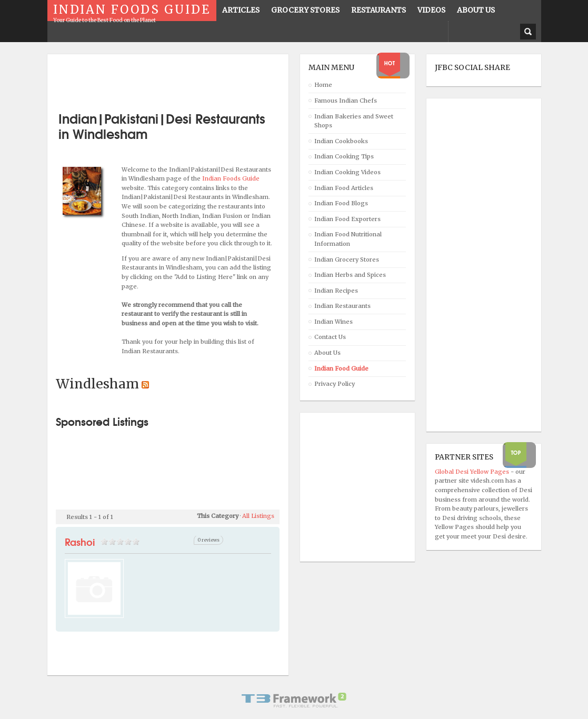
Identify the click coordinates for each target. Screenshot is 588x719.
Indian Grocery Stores (347, 259)
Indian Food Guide (341, 368)
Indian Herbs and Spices (350, 275)
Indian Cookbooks (341, 141)
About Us (327, 353)
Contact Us (330, 337)
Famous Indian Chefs (346, 101)
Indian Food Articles (344, 188)
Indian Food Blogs (341, 203)
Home (323, 85)
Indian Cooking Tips (344, 156)
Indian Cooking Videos (347, 172)
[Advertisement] (179, 79)
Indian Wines (333, 322)
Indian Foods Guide (231, 178)
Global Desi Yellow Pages (473, 472)
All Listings (258, 516)
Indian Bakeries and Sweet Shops (354, 121)
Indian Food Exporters (347, 219)
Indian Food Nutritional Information (348, 239)
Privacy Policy (335, 384)
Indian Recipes (336, 291)
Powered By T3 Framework (294, 700)
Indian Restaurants (342, 306)
